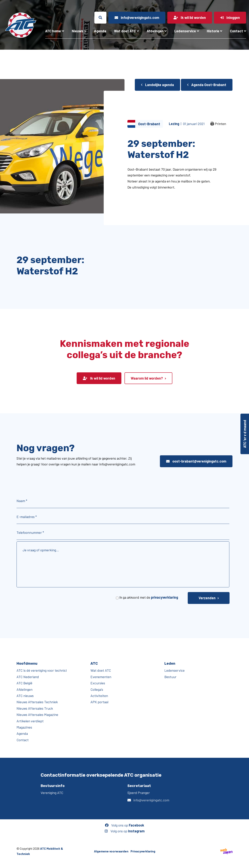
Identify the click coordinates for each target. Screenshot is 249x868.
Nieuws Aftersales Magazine (37, 715)
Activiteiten (99, 696)
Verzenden (207, 598)
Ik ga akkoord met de (149, 597)
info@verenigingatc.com (151, 800)
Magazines (24, 727)
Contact (236, 31)
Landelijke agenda (157, 85)
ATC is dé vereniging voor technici (42, 670)
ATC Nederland (28, 677)
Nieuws (78, 31)
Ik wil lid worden (99, 378)
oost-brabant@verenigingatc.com (196, 461)
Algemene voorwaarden (111, 851)
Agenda (100, 31)
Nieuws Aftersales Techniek (37, 702)
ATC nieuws (25, 696)
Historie (213, 31)
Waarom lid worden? (147, 378)
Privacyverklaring (143, 851)
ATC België (24, 683)
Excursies (98, 683)
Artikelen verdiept (30, 721)
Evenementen (101, 677)
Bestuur (170, 677)
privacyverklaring (164, 597)
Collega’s (97, 689)
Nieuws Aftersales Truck (35, 708)
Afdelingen (155, 31)
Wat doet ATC (125, 31)
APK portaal (99, 702)
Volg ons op (125, 825)
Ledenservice (185, 31)
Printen (218, 124)
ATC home (53, 31)
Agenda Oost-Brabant (207, 85)
